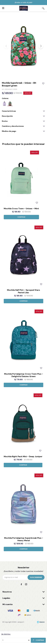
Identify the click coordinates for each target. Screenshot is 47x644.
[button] (41, 46)
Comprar (40, 640)
